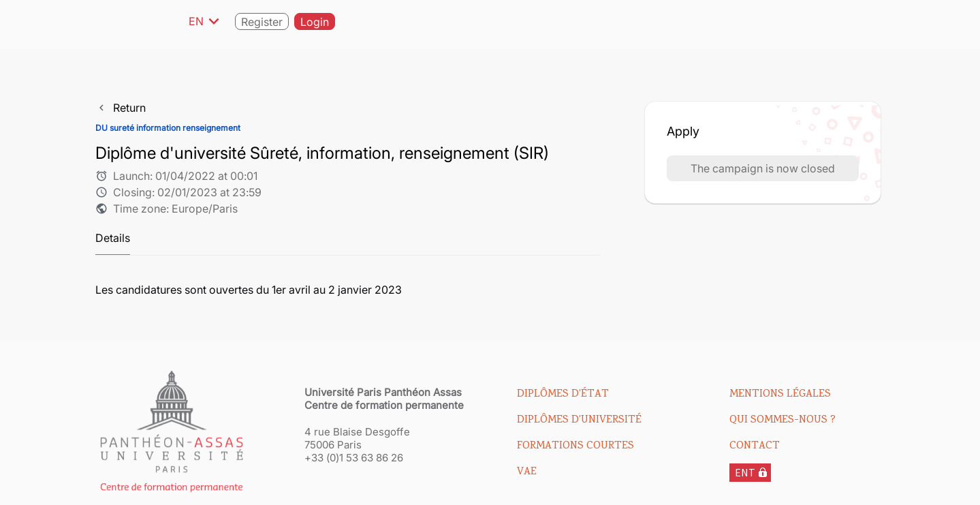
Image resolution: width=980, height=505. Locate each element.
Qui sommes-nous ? (783, 420)
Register (262, 22)
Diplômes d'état (563, 395)
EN (206, 21)
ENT (745, 472)
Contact (755, 446)
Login (315, 22)
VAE (527, 472)
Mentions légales (780, 395)
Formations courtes (575, 446)
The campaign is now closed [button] (763, 168)
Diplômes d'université (579, 420)
